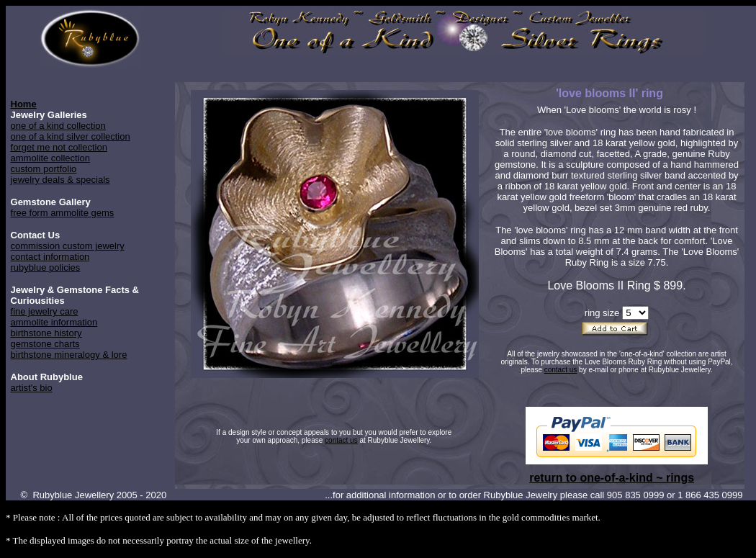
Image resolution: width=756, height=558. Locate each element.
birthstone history (46, 333)
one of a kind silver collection (71, 136)
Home (24, 104)
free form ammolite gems (63, 213)
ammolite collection (51, 158)
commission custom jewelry (68, 246)
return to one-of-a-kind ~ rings (612, 478)
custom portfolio (44, 169)
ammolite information (54, 322)
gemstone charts (45, 344)
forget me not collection (59, 147)
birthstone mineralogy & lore (69, 355)
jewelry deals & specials (60, 180)
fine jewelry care (45, 311)
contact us (561, 370)
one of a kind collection (58, 126)
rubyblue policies (46, 267)
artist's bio (32, 388)
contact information (50, 257)
